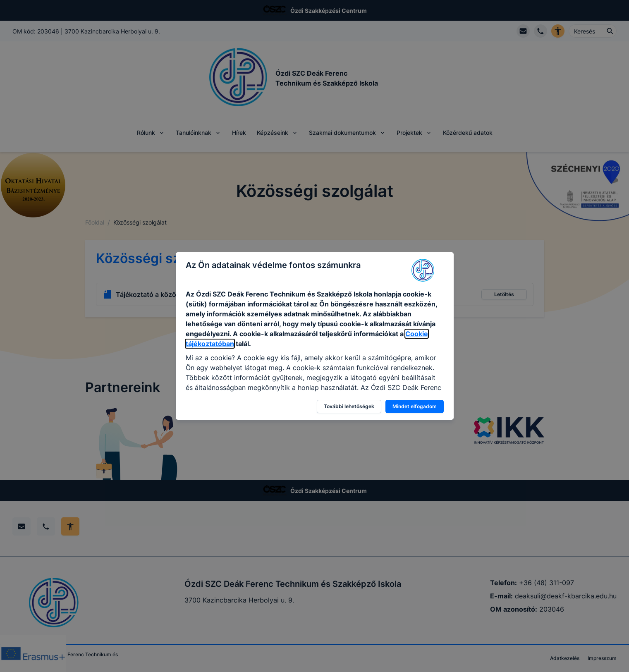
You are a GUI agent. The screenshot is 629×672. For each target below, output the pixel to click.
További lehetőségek (349, 406)
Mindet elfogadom (415, 406)
